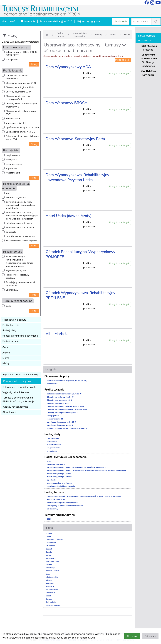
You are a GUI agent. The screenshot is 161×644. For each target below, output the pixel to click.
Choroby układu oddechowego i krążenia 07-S (21, 105)
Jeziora (6, 353)
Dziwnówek (51, 543)
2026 (8, 306)
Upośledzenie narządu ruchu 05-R (22, 127)
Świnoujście (51, 602)
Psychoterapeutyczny (16, 270)
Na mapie (28, 22)
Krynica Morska (52, 571)
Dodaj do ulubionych (119, 73)
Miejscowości (9, 21)
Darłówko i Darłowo (54, 539)
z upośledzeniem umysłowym (20, 236)
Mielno (49, 580)
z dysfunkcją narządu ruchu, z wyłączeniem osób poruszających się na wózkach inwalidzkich (22, 216)
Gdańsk (49, 549)
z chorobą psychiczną (16, 198)
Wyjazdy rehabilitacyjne (16, 392)
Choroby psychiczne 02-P (18, 92)
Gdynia (49, 552)
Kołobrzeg (50, 568)
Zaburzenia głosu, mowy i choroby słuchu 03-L (22, 138)
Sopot (48, 596)
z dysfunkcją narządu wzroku (20, 228)
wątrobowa (11, 168)
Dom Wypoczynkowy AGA (68, 67)
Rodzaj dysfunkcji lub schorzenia (21, 336)
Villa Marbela (57, 334)
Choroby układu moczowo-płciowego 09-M (19, 98)
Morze (6, 358)
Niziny (6, 363)
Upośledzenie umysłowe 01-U (21, 132)
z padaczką (11, 232)
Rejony (98, 35)
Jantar (48, 555)
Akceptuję (132, 636)
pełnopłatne (12, 60)
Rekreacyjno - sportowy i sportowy (18, 276)
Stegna (49, 599)
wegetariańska (13, 173)
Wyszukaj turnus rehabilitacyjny (20, 375)
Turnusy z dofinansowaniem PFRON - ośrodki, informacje (18, 400)
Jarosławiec (51, 558)
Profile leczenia (11, 325)
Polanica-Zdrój (52, 590)
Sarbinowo (50, 593)
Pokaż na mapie (123, 60)
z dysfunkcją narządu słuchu (19, 223)
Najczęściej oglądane (89, 21)
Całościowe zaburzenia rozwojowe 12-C (17, 77)
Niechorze (50, 586)
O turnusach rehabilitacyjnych (19, 387)
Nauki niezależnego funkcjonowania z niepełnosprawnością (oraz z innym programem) (20, 261)
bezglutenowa (13, 155)
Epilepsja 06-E (13, 119)
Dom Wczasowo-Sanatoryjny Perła (75, 139)
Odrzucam (150, 636)
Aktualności (9, 412)
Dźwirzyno (50, 546)
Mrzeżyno (50, 583)
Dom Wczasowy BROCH (67, 103)
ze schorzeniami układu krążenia (21, 241)
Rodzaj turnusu (11, 341)
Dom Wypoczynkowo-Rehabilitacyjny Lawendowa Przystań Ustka (77, 177)
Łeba (48, 574)
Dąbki (48, 536)
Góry (5, 347)
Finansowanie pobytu (15, 320)
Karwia (49, 565)
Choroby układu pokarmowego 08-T (21, 113)
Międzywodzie (52, 577)
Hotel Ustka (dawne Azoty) (69, 216)
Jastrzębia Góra (52, 561)
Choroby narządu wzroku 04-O (21, 83)
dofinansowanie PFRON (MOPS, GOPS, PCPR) (21, 54)
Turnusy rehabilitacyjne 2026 (56, 21)
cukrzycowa (11, 160)
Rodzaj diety (9, 330)
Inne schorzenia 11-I (16, 123)
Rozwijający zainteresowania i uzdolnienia (20, 284)
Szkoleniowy (12, 290)
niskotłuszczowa (14, 164)
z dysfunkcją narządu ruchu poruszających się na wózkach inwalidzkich (20, 205)
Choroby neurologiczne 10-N (20, 87)
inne (8, 193)
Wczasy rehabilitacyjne (15, 407)
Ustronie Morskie (53, 605)
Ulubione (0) (120, 21)
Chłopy (49, 533)
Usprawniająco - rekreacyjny (80, 35)
